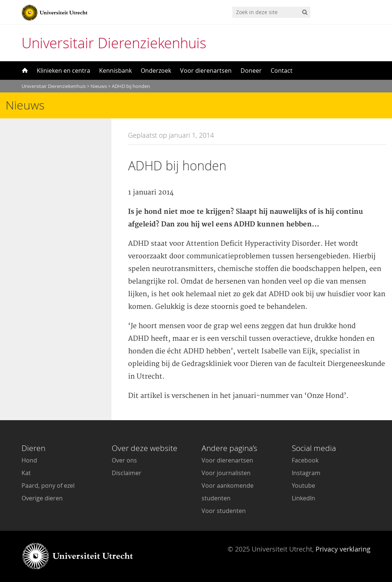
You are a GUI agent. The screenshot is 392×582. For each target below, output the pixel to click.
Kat (26, 473)
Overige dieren (42, 498)
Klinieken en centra (63, 71)
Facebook (305, 460)
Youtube (303, 485)
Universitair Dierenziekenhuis (114, 43)
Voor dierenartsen (206, 71)
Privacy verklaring (343, 549)
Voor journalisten (226, 473)
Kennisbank (115, 71)
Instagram (306, 473)
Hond (29, 460)
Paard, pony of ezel (48, 485)
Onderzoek (156, 71)
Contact (282, 71)
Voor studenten (224, 511)
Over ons (124, 460)
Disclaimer (127, 473)
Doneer (251, 71)
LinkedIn (303, 498)
